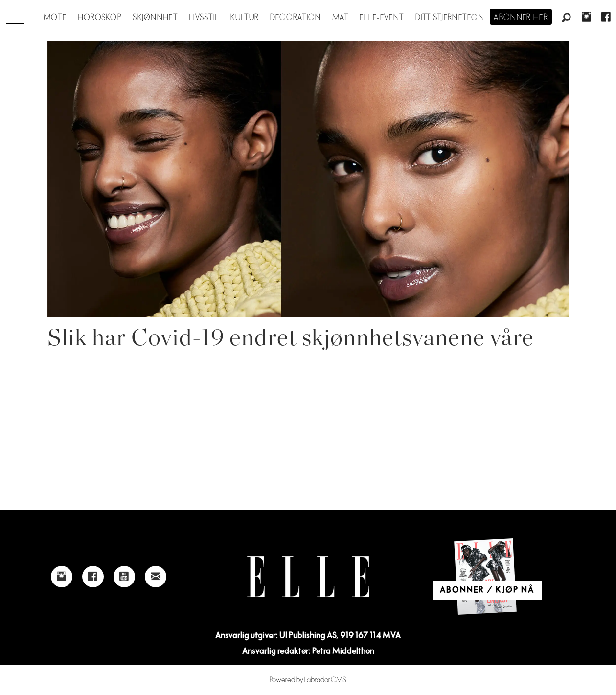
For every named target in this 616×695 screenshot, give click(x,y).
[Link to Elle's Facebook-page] (93, 577)
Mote (55, 18)
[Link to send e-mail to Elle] (156, 577)
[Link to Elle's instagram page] (62, 577)
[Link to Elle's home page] (308, 577)
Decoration (296, 18)
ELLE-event (382, 18)
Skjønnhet (155, 18)
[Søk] (567, 18)
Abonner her (521, 18)
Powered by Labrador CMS (308, 680)
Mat (341, 18)
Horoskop (100, 18)
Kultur (245, 18)
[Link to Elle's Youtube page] (124, 577)
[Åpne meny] (15, 15)
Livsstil (204, 18)
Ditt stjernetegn (450, 18)
